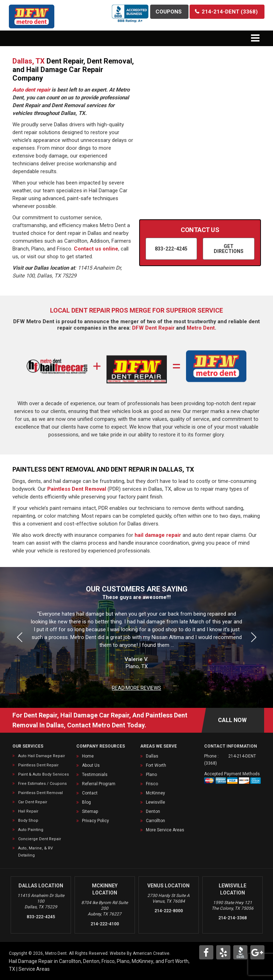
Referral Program (99, 784)
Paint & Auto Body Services (43, 774)
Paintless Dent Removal (77, 489)
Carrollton (155, 821)
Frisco (152, 784)
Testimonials (95, 775)
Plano (151, 775)
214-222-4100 (105, 924)
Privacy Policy (95, 821)
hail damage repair (158, 535)
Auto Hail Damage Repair (42, 756)
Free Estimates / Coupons (42, 784)
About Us (91, 765)
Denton (153, 811)
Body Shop (28, 821)
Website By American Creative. (140, 953)
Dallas (152, 756)
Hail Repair (28, 811)
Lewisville (155, 802)
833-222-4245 (41, 917)
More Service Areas (165, 830)
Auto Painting (31, 830)
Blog (86, 802)
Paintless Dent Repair (38, 765)
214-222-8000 (169, 911)
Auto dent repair (31, 90)
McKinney (155, 793)
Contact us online (96, 249)
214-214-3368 (233, 918)
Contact (90, 793)
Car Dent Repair (33, 802)
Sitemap (90, 811)
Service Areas (34, 969)
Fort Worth (156, 765)
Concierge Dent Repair (40, 839)
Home (88, 756)
